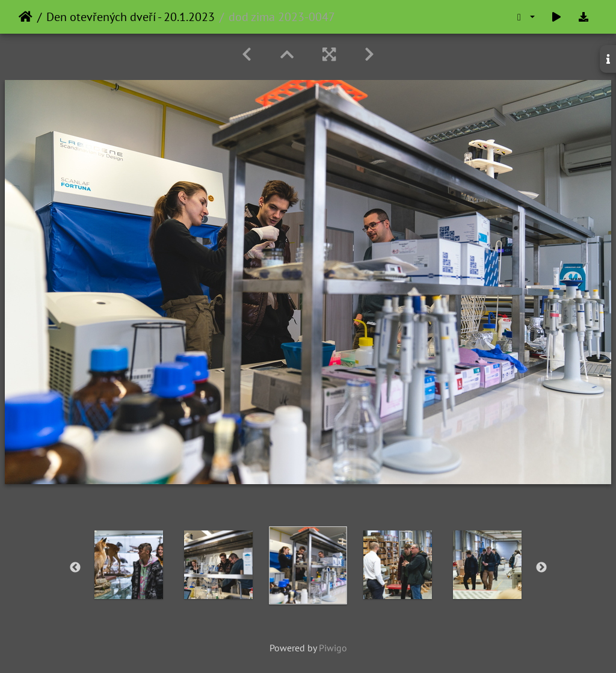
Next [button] (541, 568)
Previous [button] (75, 568)
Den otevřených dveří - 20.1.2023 (131, 17)
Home (26, 17)
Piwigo (333, 648)
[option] (129, 565)
